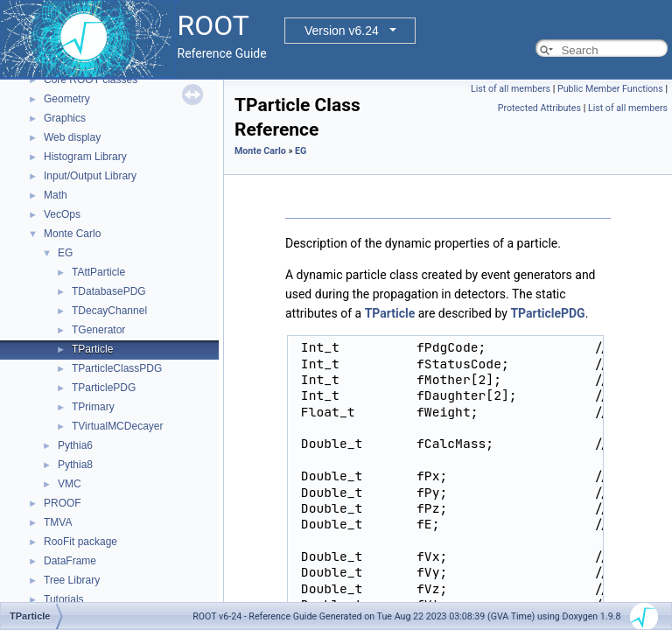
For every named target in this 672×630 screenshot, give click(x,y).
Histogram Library (85, 157)
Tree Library (72, 580)
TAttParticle (98, 272)
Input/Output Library (90, 176)
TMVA (58, 522)
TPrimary (93, 407)
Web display (72, 137)
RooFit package (80, 542)
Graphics (65, 118)
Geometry (67, 99)
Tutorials (64, 599)
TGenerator (98, 330)
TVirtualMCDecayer (117, 426)
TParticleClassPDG (117, 368)
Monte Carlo (72, 234)
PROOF (63, 503)
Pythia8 (75, 465)
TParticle (92, 349)
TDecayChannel (109, 311)
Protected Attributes (539, 108)
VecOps (62, 214)
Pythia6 (75, 445)
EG (65, 253)
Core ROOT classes (91, 80)
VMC (70, 484)
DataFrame (70, 561)
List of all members (511, 89)
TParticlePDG (104, 388)
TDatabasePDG (109, 291)
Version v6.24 (342, 31)
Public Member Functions (610, 89)
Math (56, 195)
